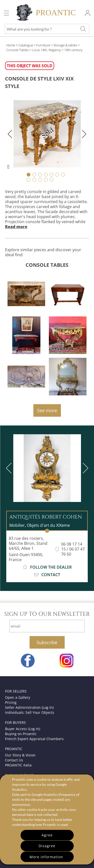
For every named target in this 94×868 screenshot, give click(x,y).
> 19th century (72, 50)
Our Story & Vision (20, 755)
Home (11, 45)
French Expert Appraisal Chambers (34, 739)
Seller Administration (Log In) (29, 707)
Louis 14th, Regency (46, 50)
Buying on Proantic (21, 734)
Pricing (11, 702)
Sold (47, 134)
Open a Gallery (18, 697)
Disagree (47, 846)
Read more (16, 227)
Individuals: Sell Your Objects (30, 712)
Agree (47, 835)
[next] (84, 468)
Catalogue (26, 45)
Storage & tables (65, 45)
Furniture (43, 45)
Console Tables (17, 50)
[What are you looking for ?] (83, 29)
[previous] (10, 468)
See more (47, 410)
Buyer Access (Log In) (23, 729)
